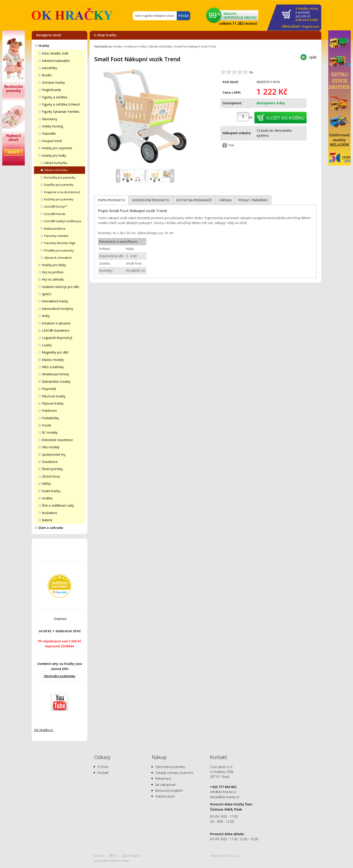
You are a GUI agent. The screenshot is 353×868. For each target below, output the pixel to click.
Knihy (46, 316)
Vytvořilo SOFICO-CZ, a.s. (225, 856)
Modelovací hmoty (55, 374)
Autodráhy (49, 68)
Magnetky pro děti (55, 352)
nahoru (100, 856)
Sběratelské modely (56, 382)
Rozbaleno (50, 513)
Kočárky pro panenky (59, 199)
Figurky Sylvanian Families (61, 112)
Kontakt (103, 773)
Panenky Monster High (60, 243)
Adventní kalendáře (56, 61)
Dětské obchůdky (56, 170)
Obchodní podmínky (60, 676)
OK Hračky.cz (44, 730)
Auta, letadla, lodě (55, 53)
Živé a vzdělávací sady (58, 505)
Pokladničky (50, 418)
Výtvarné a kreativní (58, 258)
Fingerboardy (51, 90)
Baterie (47, 520)
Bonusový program (169, 790)
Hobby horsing (52, 126)
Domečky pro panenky (60, 177)
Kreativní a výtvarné (56, 323)
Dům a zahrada (51, 528)
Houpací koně (52, 141)
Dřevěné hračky (53, 83)
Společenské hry (54, 454)
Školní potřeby (52, 469)
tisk (115, 856)
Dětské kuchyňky (56, 163)
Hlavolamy (50, 119)
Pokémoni (49, 411)
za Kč (307, 14)
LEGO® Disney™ (56, 206)
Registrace (311, 26)
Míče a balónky (53, 367)
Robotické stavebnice (57, 440)
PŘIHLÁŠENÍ (291, 26)
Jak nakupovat (165, 785)
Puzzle (47, 425)
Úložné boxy (51, 476)
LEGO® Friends (55, 214)
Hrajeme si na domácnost (62, 192)
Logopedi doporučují (57, 338)
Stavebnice (50, 462)
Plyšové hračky (53, 403)
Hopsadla (49, 133)
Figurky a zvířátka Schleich (61, 104)
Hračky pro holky (54, 155)
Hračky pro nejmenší (57, 148)
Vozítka (47, 498)
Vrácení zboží (165, 796)
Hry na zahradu (53, 279)
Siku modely (51, 447)
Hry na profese (53, 272)
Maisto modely (53, 360)
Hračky (44, 46)
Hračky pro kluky (54, 265)
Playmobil (49, 389)
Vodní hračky (51, 491)
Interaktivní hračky (55, 301)
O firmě (103, 767)
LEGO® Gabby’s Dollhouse (63, 221)
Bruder (47, 75)
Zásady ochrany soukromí (174, 773)
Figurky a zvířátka (55, 97)
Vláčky (46, 484)
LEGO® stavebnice (56, 330)
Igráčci (47, 294)
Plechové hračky (54, 396)
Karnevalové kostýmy (58, 309)
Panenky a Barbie (56, 236)
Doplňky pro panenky (59, 185)
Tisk (231, 145)
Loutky (47, 345)
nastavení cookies (119, 861)
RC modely (50, 432)
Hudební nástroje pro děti (60, 287)
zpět (313, 57)
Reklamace (163, 778)
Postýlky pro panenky (59, 250)
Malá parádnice (55, 229)
